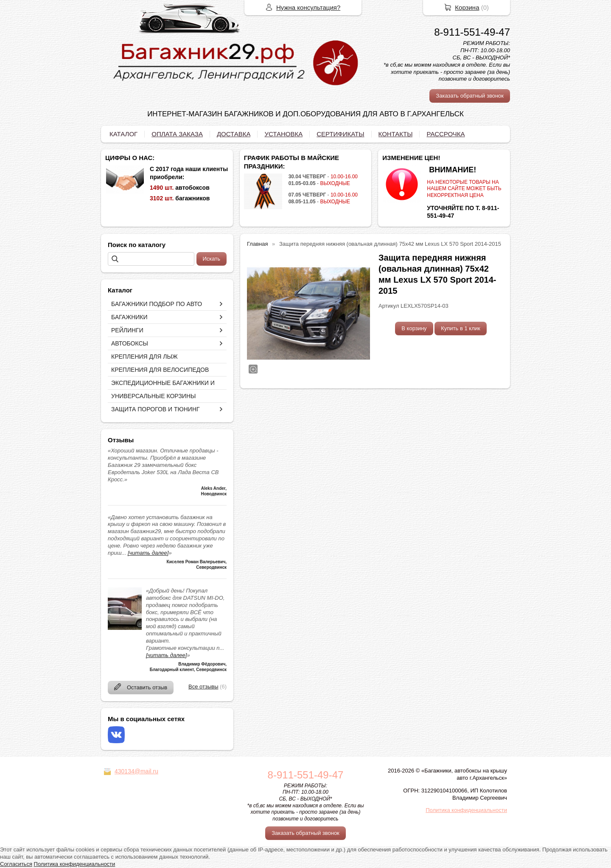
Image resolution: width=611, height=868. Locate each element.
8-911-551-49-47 (472, 32)
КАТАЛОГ (123, 134)
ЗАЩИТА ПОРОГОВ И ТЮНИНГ (156, 409)
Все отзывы (203, 687)
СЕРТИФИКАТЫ (340, 134)
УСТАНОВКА (283, 134)
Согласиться (16, 864)
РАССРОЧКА (446, 134)
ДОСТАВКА (234, 134)
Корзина (467, 7)
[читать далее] (148, 553)
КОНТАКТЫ (396, 134)
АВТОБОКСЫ (130, 343)
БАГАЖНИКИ (129, 317)
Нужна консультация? (308, 7)
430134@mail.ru (136, 771)
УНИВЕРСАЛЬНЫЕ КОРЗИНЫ (153, 396)
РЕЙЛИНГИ (127, 330)
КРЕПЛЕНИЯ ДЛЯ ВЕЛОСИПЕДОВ (160, 370)
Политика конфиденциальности (466, 810)
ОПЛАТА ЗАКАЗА (177, 134)
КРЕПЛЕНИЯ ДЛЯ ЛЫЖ (144, 357)
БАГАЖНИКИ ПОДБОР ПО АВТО (157, 304)
